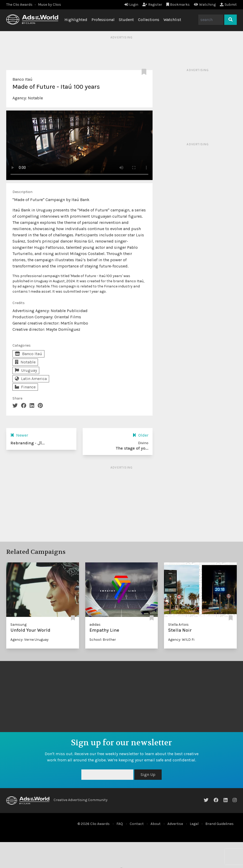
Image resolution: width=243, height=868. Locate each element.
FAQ (120, 824)
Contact (137, 824)
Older (140, 435)
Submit (228, 5)
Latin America (31, 379)
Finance (25, 387)
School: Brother (103, 640)
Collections (149, 20)
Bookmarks (178, 5)
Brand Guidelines (219, 824)
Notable (35, 98)
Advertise (175, 824)
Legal (194, 824)
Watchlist (172, 20)
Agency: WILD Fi (181, 640)
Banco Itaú (22, 79)
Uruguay (26, 370)
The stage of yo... (132, 448)
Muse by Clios (50, 5)
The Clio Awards (19, 5)
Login (131, 5)
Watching (205, 5)
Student (126, 20)
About (156, 824)
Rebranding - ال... (28, 443)
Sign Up (148, 774)
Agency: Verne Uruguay (29, 640)
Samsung (18, 625)
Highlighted (76, 20)
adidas (95, 625)
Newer (19, 435)
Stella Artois (178, 625)
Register (152, 5)
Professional (103, 20)
